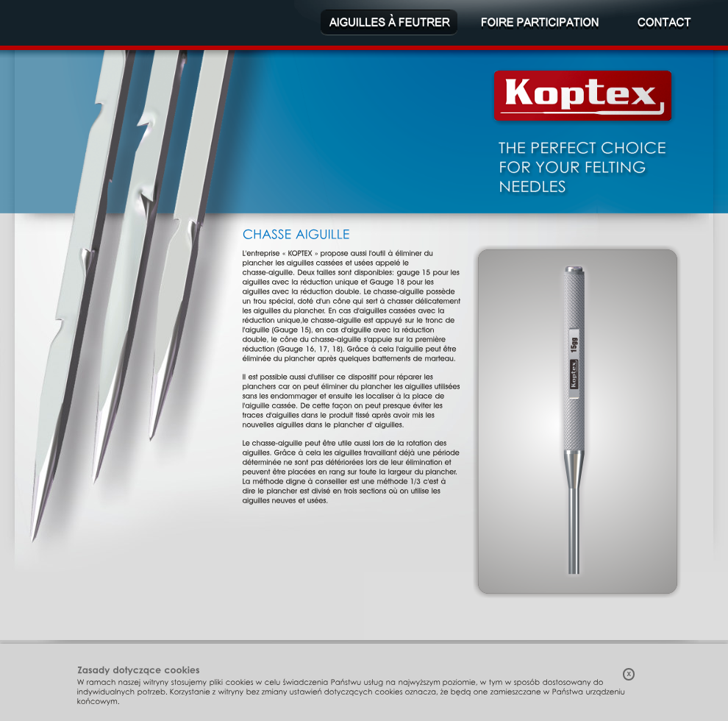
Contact (665, 22)
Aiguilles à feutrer (389, 22)
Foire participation (540, 22)
